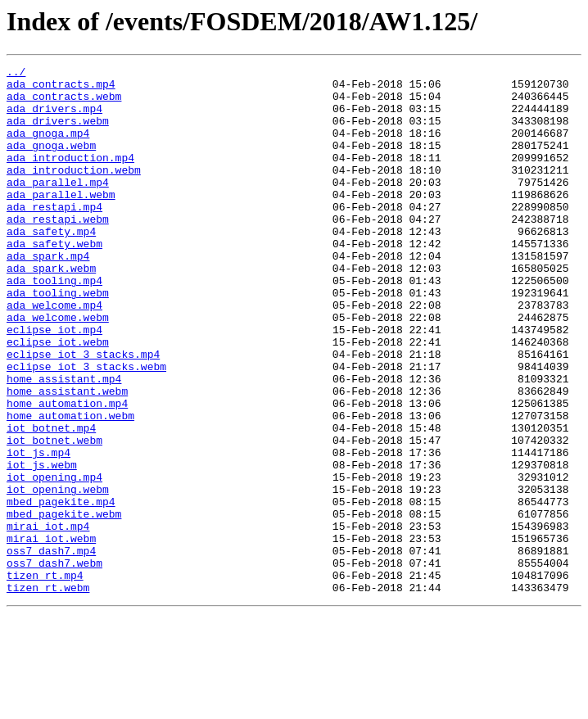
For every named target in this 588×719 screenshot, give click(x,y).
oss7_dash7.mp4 (51, 649)
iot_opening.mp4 (54, 560)
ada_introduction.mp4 (70, 177)
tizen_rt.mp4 (45, 678)
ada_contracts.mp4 (61, 88)
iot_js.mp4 (38, 531)
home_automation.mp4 (67, 472)
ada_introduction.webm (74, 192)
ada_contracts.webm (64, 103)
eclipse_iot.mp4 (54, 383)
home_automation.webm (70, 486)
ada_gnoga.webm (51, 162)
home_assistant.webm (67, 457)
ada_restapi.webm (58, 251)
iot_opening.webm (58, 575)
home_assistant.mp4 (64, 442)
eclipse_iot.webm (58, 398)
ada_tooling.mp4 (54, 324)
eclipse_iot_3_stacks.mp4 (83, 413)
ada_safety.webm (54, 280)
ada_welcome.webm (58, 369)
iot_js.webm (42, 545)
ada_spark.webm (51, 310)
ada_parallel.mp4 (58, 206)
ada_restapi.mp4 (54, 236)
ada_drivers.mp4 (54, 118)
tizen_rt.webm (48, 693)
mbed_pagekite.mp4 (61, 590)
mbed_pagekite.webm (64, 604)
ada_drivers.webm (58, 133)
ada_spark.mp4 (48, 295)
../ (16, 74)
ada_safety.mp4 (51, 265)
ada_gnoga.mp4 (48, 147)
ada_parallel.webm (61, 221)
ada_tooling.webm (58, 339)
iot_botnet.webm (54, 516)
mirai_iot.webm (51, 634)
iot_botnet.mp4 (51, 501)
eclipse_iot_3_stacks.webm (86, 427)
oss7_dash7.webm (54, 663)
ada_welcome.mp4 (54, 354)
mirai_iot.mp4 (48, 619)
